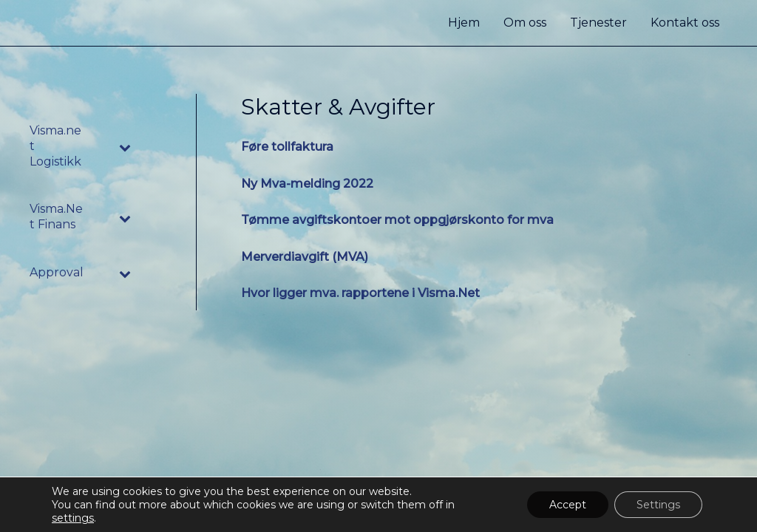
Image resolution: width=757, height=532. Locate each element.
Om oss (525, 23)
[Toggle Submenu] (126, 146)
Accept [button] (568, 505)
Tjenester (598, 23)
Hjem (464, 23)
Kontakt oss (685, 23)
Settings (658, 505)
